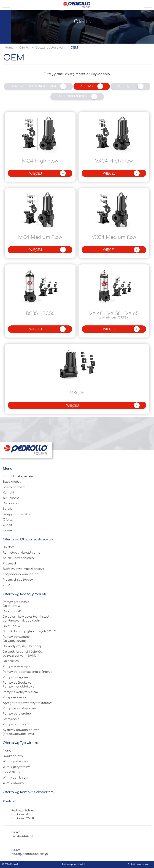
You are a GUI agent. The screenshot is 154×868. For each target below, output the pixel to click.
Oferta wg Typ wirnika (21, 743)
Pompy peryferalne (17, 714)
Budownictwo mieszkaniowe (23, 569)
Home (7, 530)
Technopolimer (77, 96)
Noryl (7, 751)
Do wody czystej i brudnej (22, 646)
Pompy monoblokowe (19, 687)
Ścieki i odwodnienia (18, 558)
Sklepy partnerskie (17, 514)
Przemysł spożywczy (18, 580)
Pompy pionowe (15, 724)
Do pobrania (12, 503)
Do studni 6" (12, 626)
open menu (6, 5)
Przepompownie (15, 697)
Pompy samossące (17, 667)
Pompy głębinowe (16, 602)
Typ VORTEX (12, 772)
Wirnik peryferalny (16, 767)
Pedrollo (15, 864)
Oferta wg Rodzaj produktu (25, 594)
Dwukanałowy (13, 756)
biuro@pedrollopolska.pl (30, 854)
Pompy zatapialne (16, 637)
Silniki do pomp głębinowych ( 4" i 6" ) (30, 631)
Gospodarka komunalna (21, 574)
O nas (7, 525)
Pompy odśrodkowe (17, 683)
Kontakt (8, 493)
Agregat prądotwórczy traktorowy (27, 703)
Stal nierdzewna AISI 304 (38, 86)
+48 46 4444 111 (22, 836)
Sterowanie (11, 719)
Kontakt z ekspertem (18, 476)
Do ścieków (11, 661)
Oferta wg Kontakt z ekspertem (28, 792)
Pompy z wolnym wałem (20, 692)
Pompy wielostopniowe (20, 708)
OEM (7, 585)
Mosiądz (130, 86)
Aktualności (12, 498)
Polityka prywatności (73, 864)
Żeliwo (92, 86)
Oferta (8, 520)
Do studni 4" (12, 611)
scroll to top (148, 5)
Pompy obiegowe (15, 677)
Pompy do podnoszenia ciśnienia (28, 672)
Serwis (8, 509)
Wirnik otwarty (13, 783)
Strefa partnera (14, 487)
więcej (48, 173)
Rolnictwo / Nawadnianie (21, 553)
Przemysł (10, 564)
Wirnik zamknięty (15, 778)
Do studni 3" (12, 606)
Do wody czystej (15, 641)
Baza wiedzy (12, 482)
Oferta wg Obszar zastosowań (28, 539)
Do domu (10, 547)
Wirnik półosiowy (15, 761)
